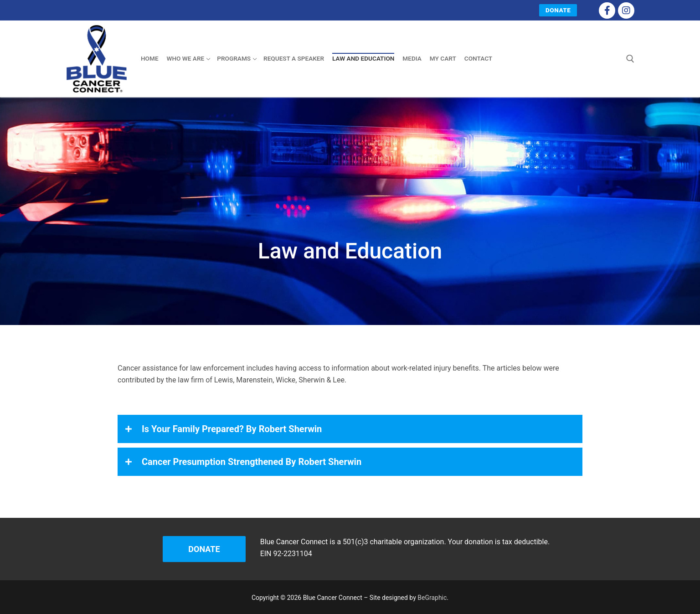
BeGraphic (432, 598)
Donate (558, 10)
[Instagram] (626, 10)
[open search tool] (630, 59)
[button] (350, 429)
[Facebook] (607, 10)
